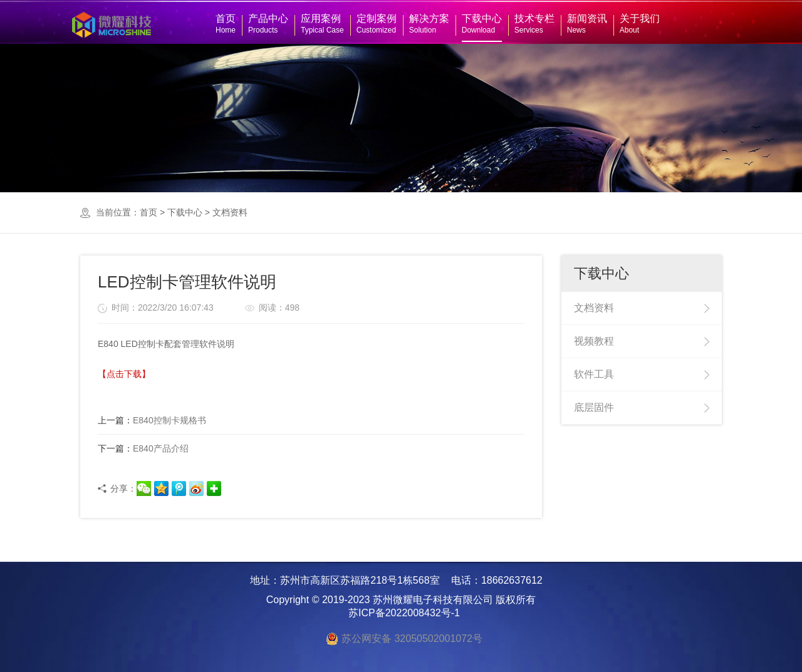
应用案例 (322, 24)
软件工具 (594, 374)
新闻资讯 (587, 24)
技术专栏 (534, 24)
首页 (226, 24)
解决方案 (429, 24)
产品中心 (268, 24)
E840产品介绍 (143, 448)
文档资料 (230, 212)
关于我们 (640, 24)
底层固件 (594, 407)
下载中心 (482, 24)
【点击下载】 (124, 374)
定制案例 (377, 24)
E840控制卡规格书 (152, 420)
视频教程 (594, 341)
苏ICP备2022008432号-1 (404, 613)
